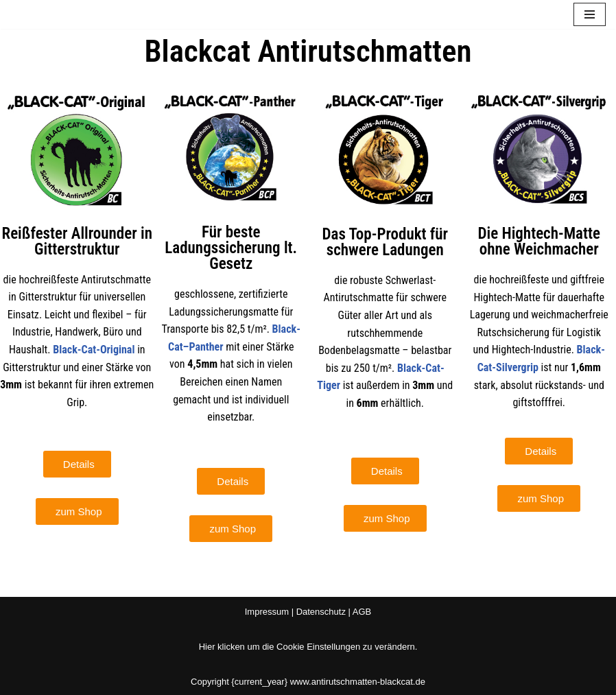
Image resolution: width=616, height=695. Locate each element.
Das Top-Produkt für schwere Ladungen (385, 242)
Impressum (267, 612)
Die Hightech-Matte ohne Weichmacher (539, 242)
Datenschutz (321, 612)
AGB (362, 612)
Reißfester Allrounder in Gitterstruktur (77, 242)
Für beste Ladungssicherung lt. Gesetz (231, 248)
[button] (77, 464)
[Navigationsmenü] (590, 14)
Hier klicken (222, 647)
